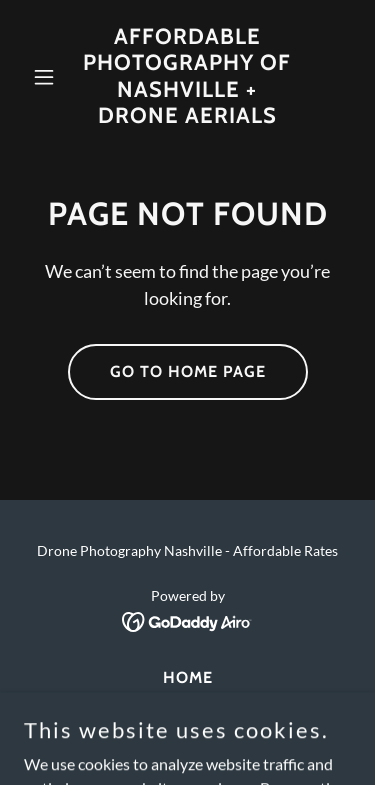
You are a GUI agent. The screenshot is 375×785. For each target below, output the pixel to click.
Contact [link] (187, 704)
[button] (48, 77)
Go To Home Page (188, 371)
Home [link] (188, 677)
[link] (187, 116)
